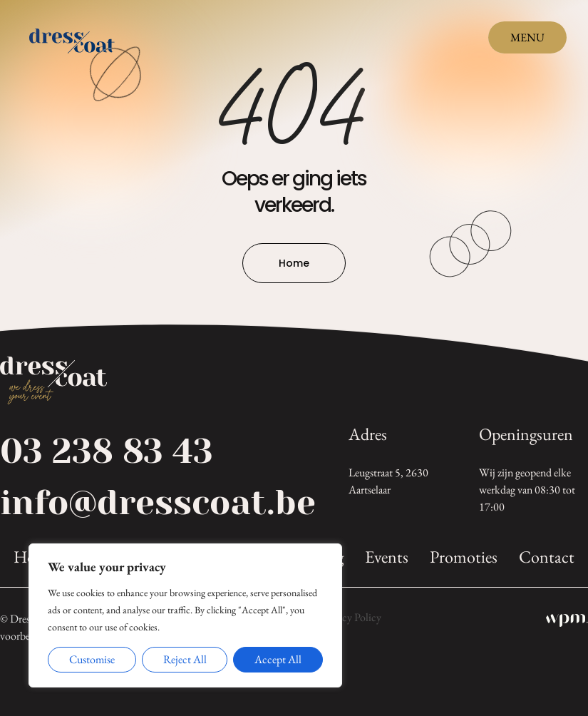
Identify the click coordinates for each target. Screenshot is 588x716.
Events (387, 557)
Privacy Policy (351, 618)
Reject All (185, 659)
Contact (547, 557)
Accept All (278, 659)
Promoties (464, 557)
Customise (92, 659)
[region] (185, 615)
